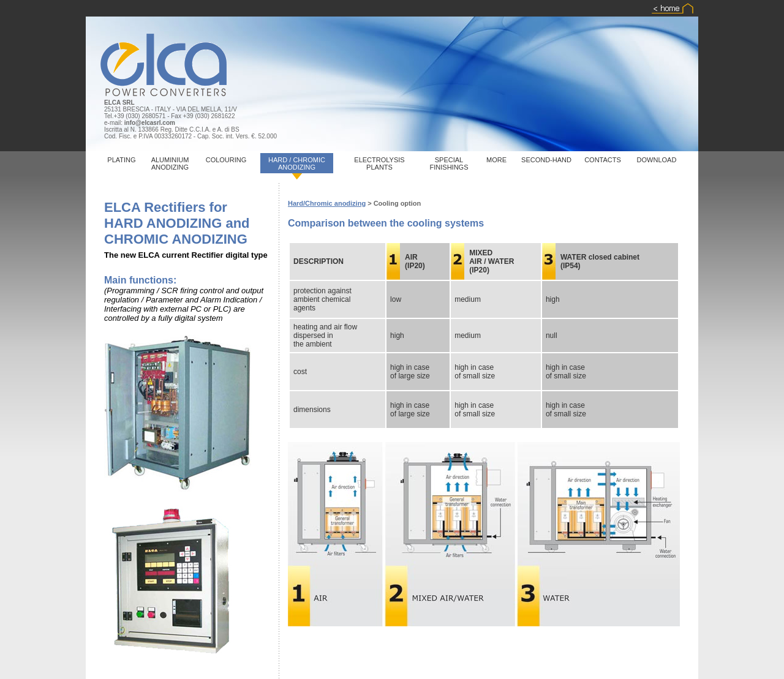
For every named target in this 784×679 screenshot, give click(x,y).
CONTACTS (603, 160)
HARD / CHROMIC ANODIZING (297, 163)
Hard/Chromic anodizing (327, 203)
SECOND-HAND (546, 160)
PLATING (121, 160)
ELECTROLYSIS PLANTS (379, 163)
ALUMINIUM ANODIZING (170, 163)
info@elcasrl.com (150, 123)
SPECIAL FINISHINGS (449, 163)
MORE (496, 160)
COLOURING (226, 160)
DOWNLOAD (657, 160)
